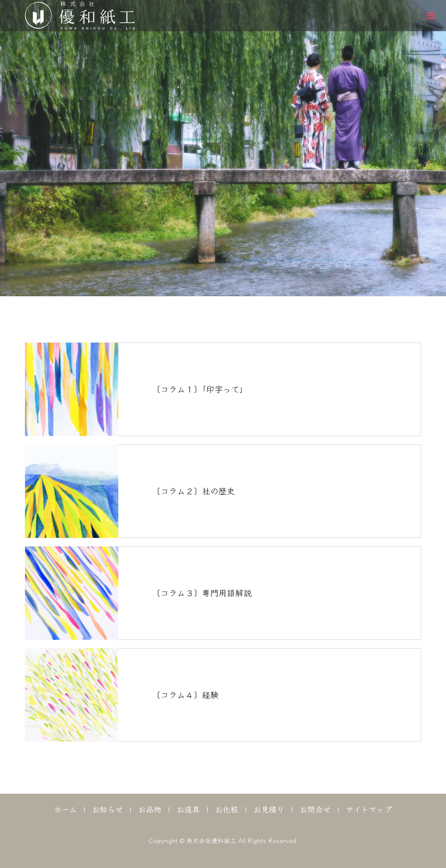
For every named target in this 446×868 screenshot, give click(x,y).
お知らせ (107, 809)
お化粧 (227, 809)
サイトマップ (369, 809)
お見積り (269, 809)
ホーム (65, 809)
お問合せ (315, 809)
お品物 (150, 809)
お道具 (188, 809)
